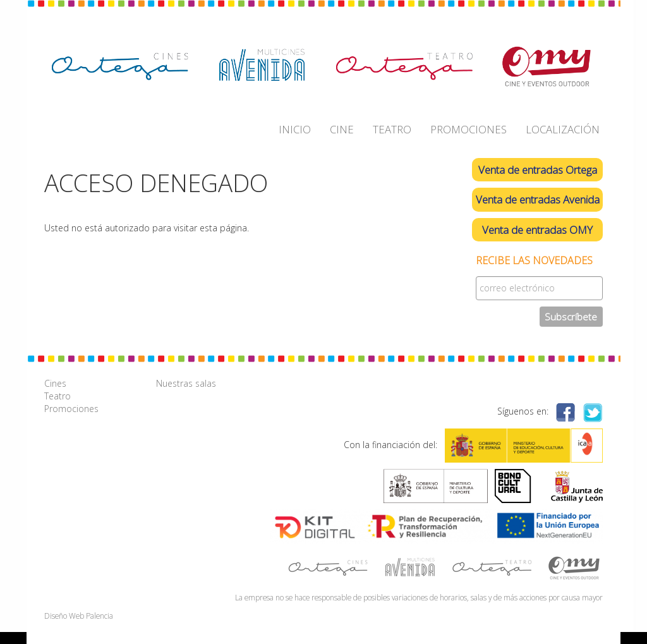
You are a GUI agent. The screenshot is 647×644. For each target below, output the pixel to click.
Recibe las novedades (534, 261)
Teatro (57, 396)
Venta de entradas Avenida (538, 199)
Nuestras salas (186, 383)
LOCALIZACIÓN (563, 129)
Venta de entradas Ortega (538, 170)
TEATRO (392, 129)
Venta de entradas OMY (537, 230)
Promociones (71, 409)
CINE (342, 129)
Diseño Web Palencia (79, 616)
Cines (55, 383)
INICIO (295, 129)
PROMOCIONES (469, 129)
